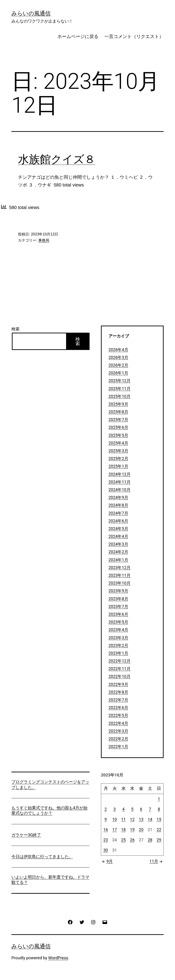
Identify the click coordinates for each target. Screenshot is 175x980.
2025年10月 (120, 396)
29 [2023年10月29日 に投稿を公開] (159, 840)
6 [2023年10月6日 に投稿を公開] (141, 809)
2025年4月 (118, 443)
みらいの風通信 (31, 13)
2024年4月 (118, 536)
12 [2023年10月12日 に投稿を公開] (132, 819)
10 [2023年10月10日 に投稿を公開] (114, 819)
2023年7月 (118, 606)
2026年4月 (118, 350)
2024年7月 (118, 513)
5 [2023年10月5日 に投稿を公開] (132, 809)
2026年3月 (118, 357)
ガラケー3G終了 (26, 835)
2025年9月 (118, 404)
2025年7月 (118, 420)
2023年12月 (120, 568)
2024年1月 (118, 560)
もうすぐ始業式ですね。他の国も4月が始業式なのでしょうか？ (49, 810)
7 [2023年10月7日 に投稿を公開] (150, 809)
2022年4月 (118, 723)
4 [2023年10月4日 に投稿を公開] (123, 809)
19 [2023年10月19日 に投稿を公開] (132, 830)
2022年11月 (120, 669)
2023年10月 (120, 583)
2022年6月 (118, 708)
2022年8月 (118, 692)
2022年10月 (120, 676)
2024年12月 (120, 474)
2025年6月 (118, 427)
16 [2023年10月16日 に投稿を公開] (106, 830)
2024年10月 (120, 490)
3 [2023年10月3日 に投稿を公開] (115, 809)
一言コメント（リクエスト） (134, 36)
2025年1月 (118, 466)
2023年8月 (118, 599)
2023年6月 (118, 614)
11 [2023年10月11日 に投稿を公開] (123, 819)
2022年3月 (118, 731)
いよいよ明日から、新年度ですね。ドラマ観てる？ (50, 880)
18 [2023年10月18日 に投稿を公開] (123, 830)
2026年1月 (118, 373)
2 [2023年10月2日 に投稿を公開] (106, 809)
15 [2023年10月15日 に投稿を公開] (159, 819)
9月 (107, 861)
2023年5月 (118, 622)
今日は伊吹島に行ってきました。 (42, 856)
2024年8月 (118, 505)
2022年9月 (118, 684)
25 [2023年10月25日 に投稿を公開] (123, 840)
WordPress (58, 958)
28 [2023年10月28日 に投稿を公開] (150, 840)
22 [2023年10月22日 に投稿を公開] (159, 830)
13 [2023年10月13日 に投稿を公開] (141, 819)
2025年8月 (118, 412)
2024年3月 (118, 544)
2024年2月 (118, 552)
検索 (15, 329)
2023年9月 (118, 591)
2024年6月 (118, 521)
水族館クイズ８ (57, 159)
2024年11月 (120, 482)
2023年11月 (120, 575)
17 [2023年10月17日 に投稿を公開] (114, 830)
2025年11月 (120, 389)
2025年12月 (120, 381)
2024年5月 (118, 529)
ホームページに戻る (78, 36)
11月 (157, 861)
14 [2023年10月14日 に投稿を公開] (150, 819)
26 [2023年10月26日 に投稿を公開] (132, 840)
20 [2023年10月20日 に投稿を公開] (141, 830)
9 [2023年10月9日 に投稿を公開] (106, 819)
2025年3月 (118, 451)
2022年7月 (118, 700)
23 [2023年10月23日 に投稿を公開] (106, 840)
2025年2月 (118, 458)
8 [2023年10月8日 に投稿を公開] (159, 809)
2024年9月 (118, 497)
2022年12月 (120, 661)
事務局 (44, 240)
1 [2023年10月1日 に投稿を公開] (159, 799)
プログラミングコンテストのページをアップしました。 (50, 784)
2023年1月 (118, 653)
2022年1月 (118, 746)
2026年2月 (118, 365)
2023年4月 (118, 630)
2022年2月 (118, 739)
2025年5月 (118, 435)
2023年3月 (118, 638)
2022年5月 (118, 715)
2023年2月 (118, 645)
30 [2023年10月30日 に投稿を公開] (106, 850)
